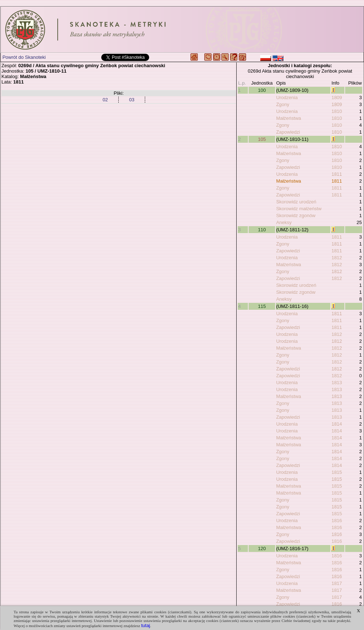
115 (262, 306)
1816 (337, 521)
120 (262, 548)
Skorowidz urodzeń (296, 202)
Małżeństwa (289, 118)
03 (132, 100)
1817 (337, 583)
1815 (337, 472)
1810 (337, 111)
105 (262, 139)
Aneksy (284, 222)
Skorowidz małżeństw (299, 209)
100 (262, 90)
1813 (337, 383)
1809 (337, 97)
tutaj (146, 625)
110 (262, 230)
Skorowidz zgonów (296, 216)
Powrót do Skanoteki (24, 57)
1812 (337, 258)
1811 (337, 174)
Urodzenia (287, 97)
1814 (337, 424)
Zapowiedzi (288, 132)
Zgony (283, 104)
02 (105, 100)
